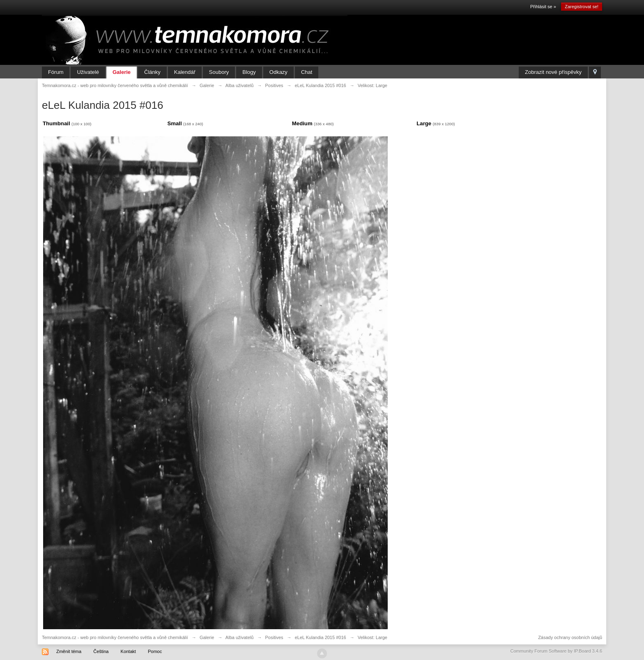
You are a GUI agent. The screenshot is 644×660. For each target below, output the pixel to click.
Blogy (249, 72)
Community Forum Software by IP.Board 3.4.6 (557, 651)
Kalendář (185, 72)
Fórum (56, 72)
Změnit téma (69, 651)
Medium (302, 123)
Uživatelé (88, 72)
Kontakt (128, 651)
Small (174, 123)
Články (152, 72)
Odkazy (278, 72)
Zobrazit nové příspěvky (553, 72)
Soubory (219, 72)
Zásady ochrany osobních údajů (570, 637)
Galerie (122, 72)
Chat (307, 72)
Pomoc (155, 651)
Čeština (101, 651)
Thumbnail (56, 123)
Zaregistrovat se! (582, 7)
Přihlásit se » (543, 7)
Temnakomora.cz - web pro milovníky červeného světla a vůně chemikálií (115, 637)
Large (424, 123)
